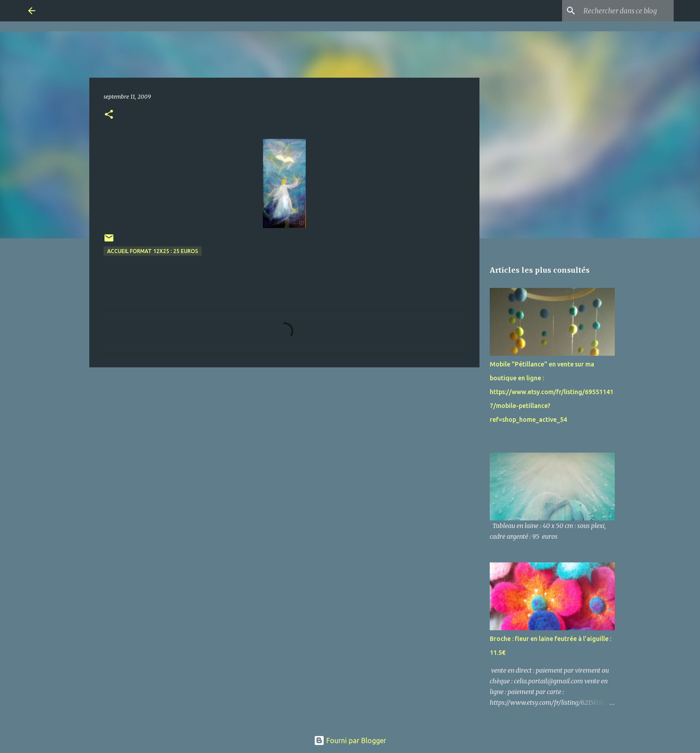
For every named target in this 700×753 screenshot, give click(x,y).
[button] (109, 115)
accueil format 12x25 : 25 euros (153, 251)
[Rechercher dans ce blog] (627, 11)
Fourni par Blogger (350, 741)
